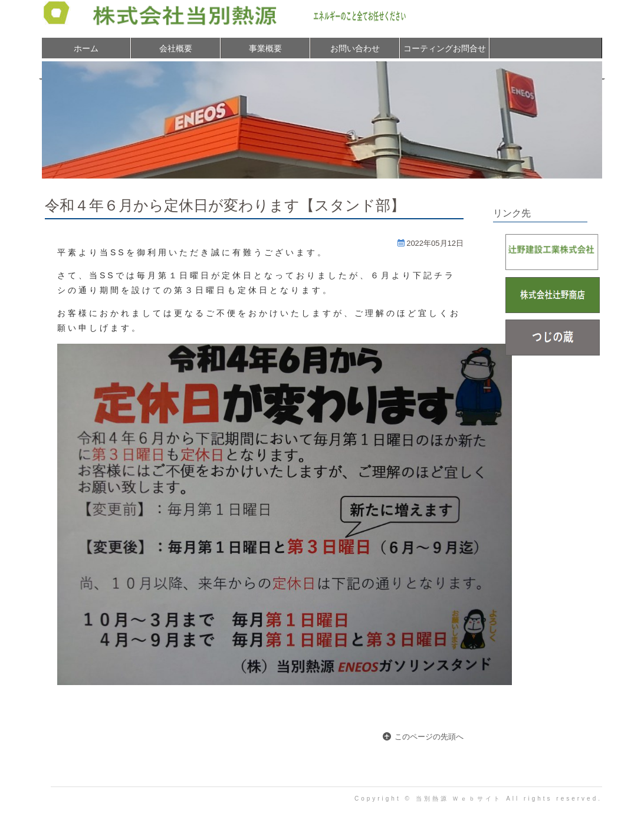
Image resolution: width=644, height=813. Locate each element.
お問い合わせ (355, 48)
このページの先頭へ (429, 737)
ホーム (86, 48)
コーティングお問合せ (445, 48)
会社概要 (176, 48)
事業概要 (265, 48)
